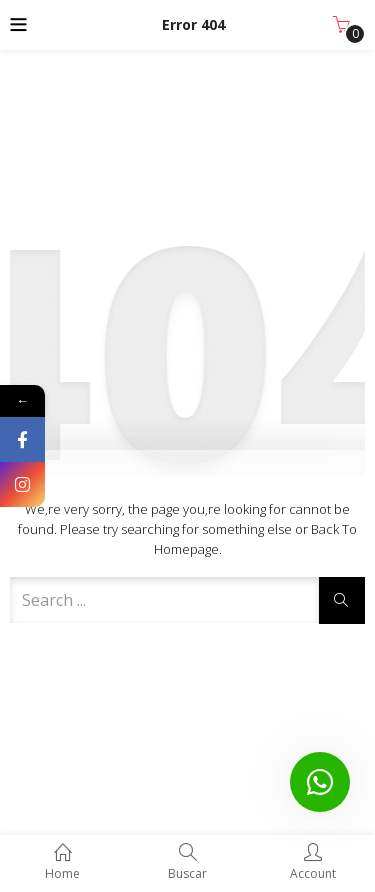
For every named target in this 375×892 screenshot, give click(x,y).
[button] (341, 25)
